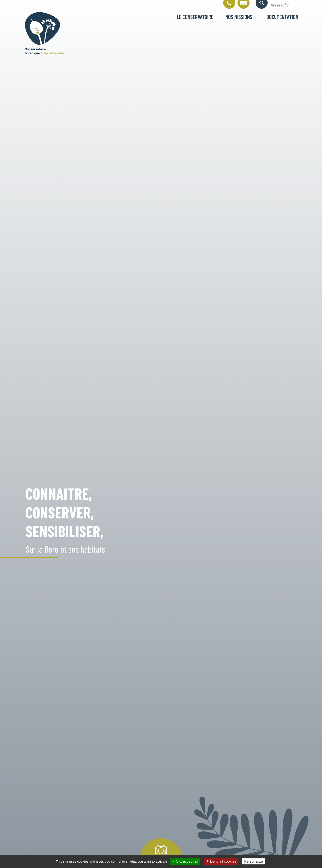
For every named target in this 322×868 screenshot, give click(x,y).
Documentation (282, 17)
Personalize (254, 861)
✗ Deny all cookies (221, 861)
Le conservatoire (195, 17)
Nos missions (239, 17)
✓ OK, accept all (185, 861)
